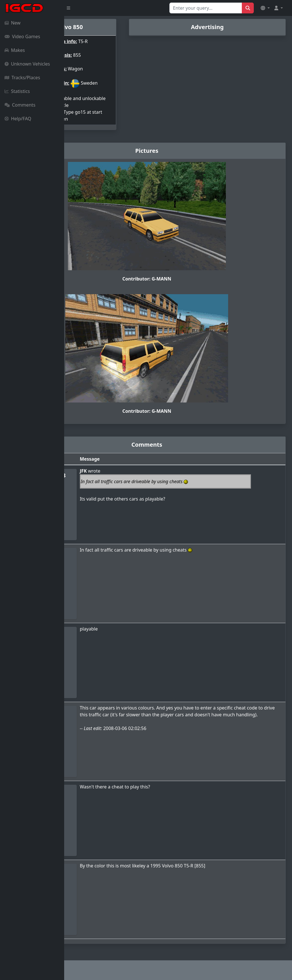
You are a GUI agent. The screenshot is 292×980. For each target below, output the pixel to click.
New (13, 23)
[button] (265, 8)
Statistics (17, 91)
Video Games (22, 36)
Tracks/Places (22, 78)
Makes (15, 50)
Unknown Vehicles (27, 64)
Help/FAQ (18, 119)
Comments (20, 105)
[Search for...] (206, 8)
